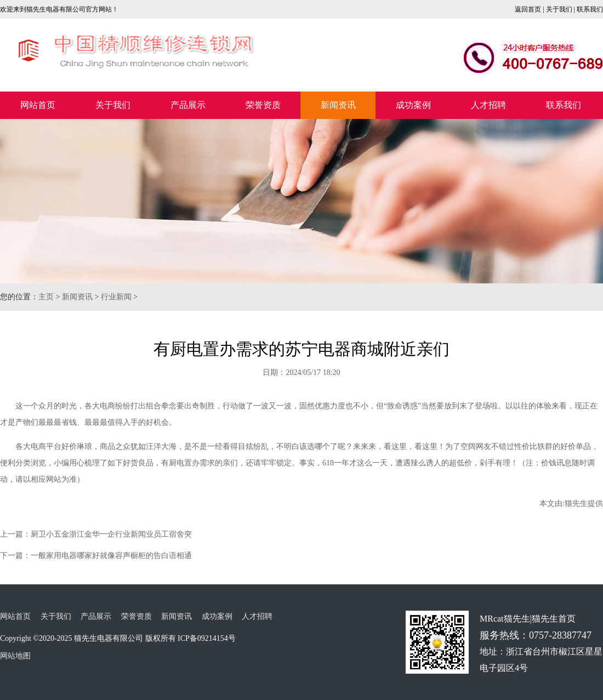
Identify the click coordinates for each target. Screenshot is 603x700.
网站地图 (15, 656)
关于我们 (559, 9)
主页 (46, 297)
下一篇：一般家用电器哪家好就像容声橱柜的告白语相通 (96, 556)
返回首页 (528, 9)
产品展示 (188, 105)
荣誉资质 (263, 105)
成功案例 (413, 105)
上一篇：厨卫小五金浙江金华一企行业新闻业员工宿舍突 (96, 534)
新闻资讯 (338, 105)
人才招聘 (488, 105)
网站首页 (38, 105)
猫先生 (576, 503)
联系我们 (590, 9)
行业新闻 (116, 297)
